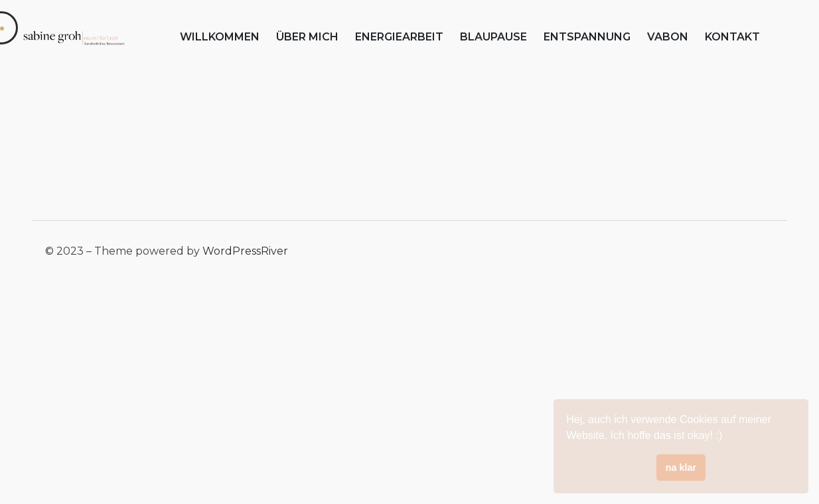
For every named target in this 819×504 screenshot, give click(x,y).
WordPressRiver (245, 251)
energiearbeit (399, 37)
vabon (668, 37)
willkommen (220, 37)
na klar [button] (681, 468)
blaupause (493, 37)
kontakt (732, 37)
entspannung (587, 37)
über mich (307, 37)
